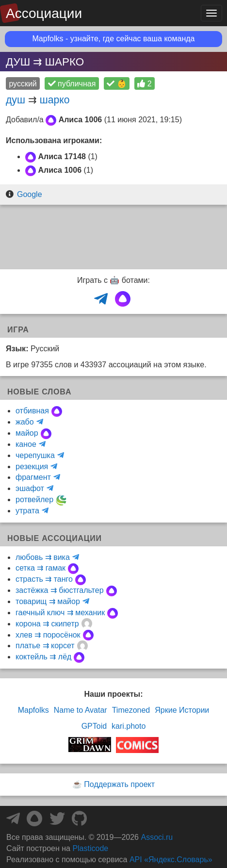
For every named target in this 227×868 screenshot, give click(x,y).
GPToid (94, 726)
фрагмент (33, 477)
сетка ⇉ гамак (41, 568)
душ (16, 100)
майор (27, 433)
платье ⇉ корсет (45, 646)
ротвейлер (34, 500)
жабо (25, 422)
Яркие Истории (182, 710)
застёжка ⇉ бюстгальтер (60, 590)
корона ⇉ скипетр (47, 624)
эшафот (30, 488)
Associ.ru (157, 837)
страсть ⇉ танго (44, 579)
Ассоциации (44, 13)
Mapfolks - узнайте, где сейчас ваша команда (114, 39)
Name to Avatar (81, 710)
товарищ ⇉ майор (48, 601)
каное (26, 444)
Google (30, 194)
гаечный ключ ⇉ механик (60, 613)
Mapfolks (33, 710)
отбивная (32, 411)
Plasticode (90, 848)
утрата (27, 511)
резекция (32, 467)
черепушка (35, 455)
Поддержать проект (119, 784)
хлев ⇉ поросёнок (48, 635)
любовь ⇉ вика (43, 557)
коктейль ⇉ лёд (43, 657)
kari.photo (129, 726)
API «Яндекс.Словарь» (171, 860)
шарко (55, 100)
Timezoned (131, 710)
